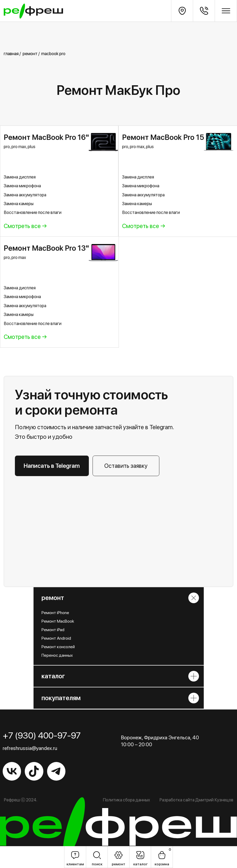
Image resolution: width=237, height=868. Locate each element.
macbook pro (53, 54)
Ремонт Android (56, 638)
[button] (126, 466)
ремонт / (31, 54)
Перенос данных (57, 655)
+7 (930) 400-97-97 (42, 735)
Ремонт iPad (53, 630)
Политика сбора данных (126, 800)
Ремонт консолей (58, 647)
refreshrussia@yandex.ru (30, 748)
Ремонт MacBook (58, 621)
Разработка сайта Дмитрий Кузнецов (196, 800)
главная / (12, 54)
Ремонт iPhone (55, 613)
